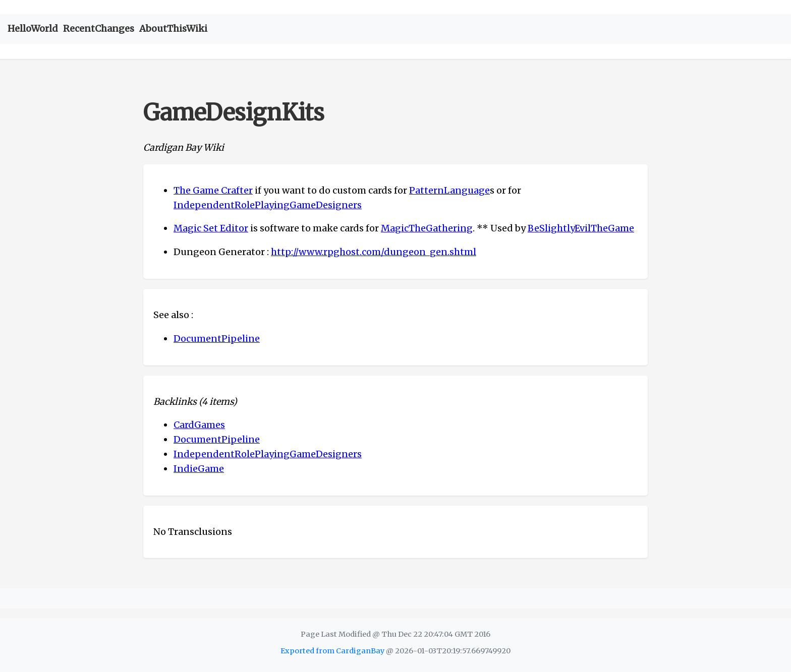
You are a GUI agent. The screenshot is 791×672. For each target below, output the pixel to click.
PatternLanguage (449, 190)
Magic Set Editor (211, 228)
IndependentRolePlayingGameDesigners (268, 205)
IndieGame (199, 469)
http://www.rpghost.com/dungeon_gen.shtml (374, 252)
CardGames (199, 425)
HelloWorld (33, 28)
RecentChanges (99, 28)
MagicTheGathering (427, 228)
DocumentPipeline (217, 339)
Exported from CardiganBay (332, 651)
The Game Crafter (213, 190)
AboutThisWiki (173, 28)
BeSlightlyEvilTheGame (581, 228)
